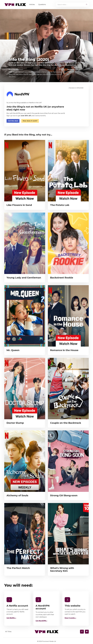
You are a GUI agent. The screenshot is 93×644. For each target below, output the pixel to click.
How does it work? (30, 121)
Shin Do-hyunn (56, 74)
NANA (15, 72)
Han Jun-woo (23, 72)
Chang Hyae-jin (47, 72)
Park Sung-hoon (35, 72)
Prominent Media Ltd (49, 641)
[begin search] (87, 5)
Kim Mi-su (47, 74)
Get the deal (13, 121)
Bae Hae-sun (38, 74)
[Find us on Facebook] (82, 632)
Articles (32, 5)
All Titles (8, 632)
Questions (42, 5)
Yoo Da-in (12, 77)
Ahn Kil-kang (28, 74)
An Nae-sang (18, 74)
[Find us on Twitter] (87, 632)
